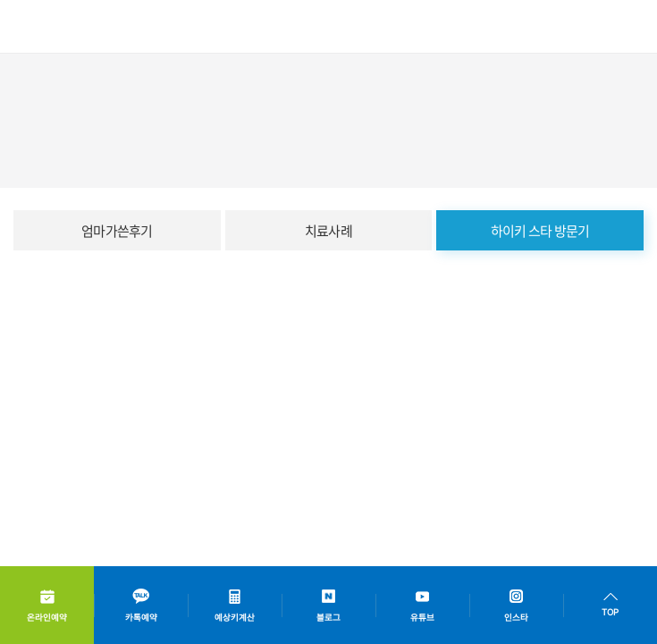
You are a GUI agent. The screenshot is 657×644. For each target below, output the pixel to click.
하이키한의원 (68, 27)
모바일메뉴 (631, 27)
